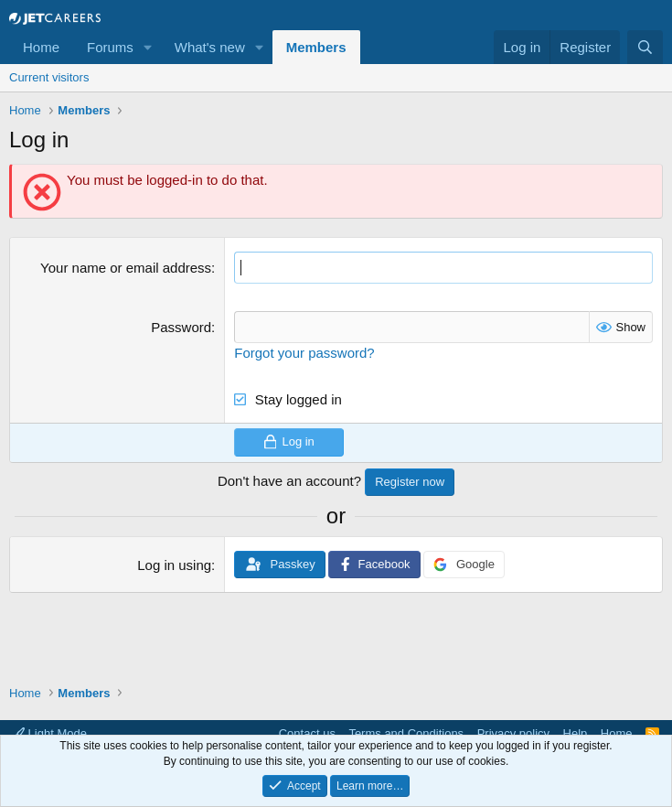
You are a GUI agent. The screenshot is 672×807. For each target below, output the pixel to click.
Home (41, 47)
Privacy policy (513, 733)
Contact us (307, 733)
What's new (210, 47)
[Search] (645, 47)
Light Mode (50, 733)
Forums (110, 47)
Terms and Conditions (406, 733)
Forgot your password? (304, 353)
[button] (148, 47)
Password (181, 327)
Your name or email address (126, 268)
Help (576, 733)
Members (316, 47)
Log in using (174, 565)
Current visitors (49, 77)
